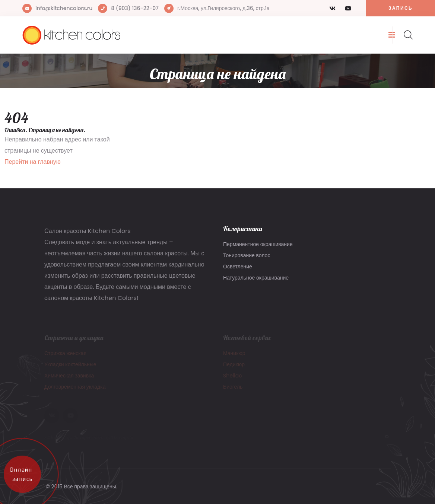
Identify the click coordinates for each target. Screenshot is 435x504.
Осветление (238, 267)
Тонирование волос (247, 255)
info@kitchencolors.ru (64, 8)
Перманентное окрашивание (258, 244)
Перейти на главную (33, 162)
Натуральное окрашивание (256, 278)
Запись (401, 8)
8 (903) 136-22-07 (135, 8)
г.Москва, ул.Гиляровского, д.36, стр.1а (223, 8)
